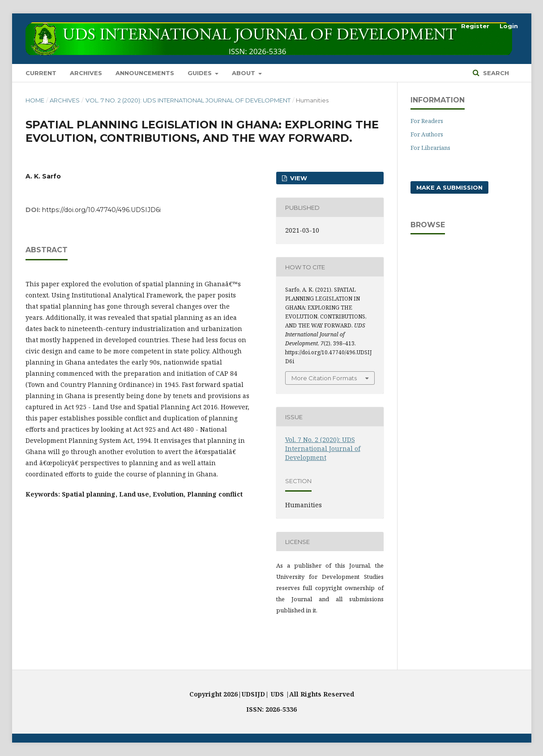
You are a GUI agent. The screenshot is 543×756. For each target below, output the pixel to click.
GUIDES (201, 73)
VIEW (298, 178)
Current (41, 73)
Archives (86, 73)
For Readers (427, 121)
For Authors (427, 134)
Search (495, 73)
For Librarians (430, 148)
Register (475, 26)
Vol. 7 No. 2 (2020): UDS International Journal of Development (188, 100)
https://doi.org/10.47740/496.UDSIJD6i (101, 210)
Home (35, 100)
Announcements (145, 73)
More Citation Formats (324, 378)
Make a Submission (449, 187)
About (244, 73)
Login (509, 26)
